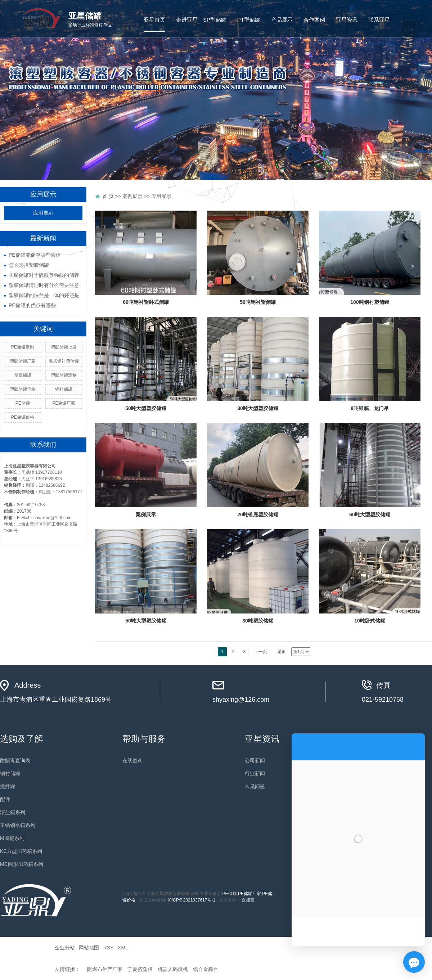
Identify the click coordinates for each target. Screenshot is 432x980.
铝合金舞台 (206, 969)
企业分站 (65, 948)
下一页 (261, 652)
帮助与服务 (144, 739)
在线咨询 (132, 760)
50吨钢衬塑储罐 (258, 302)
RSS (109, 948)
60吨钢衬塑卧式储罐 (146, 302)
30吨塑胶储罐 (258, 621)
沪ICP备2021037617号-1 (191, 900)
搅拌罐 (8, 786)
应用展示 (43, 213)
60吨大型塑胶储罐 (370, 514)
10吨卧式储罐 (370, 621)
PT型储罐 (249, 20)
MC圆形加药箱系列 (22, 864)
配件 (5, 799)
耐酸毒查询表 (15, 760)
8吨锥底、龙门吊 (370, 408)
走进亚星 (187, 20)
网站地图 (89, 948)
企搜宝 (248, 900)
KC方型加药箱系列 (21, 851)
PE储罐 (230, 894)
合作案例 (314, 20)
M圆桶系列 (12, 838)
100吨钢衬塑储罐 (370, 302)
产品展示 (282, 20)
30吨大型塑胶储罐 (258, 408)
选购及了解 (22, 739)
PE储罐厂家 (249, 894)
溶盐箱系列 (13, 812)
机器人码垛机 (173, 969)
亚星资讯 (347, 20)
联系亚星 (379, 20)
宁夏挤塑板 (140, 969)
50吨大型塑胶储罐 (146, 408)
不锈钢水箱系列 (18, 825)
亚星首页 (154, 20)
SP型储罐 (215, 20)
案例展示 (146, 514)
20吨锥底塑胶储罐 (258, 514)
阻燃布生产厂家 (105, 969)
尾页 (282, 652)
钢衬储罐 (10, 773)
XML (123, 948)
